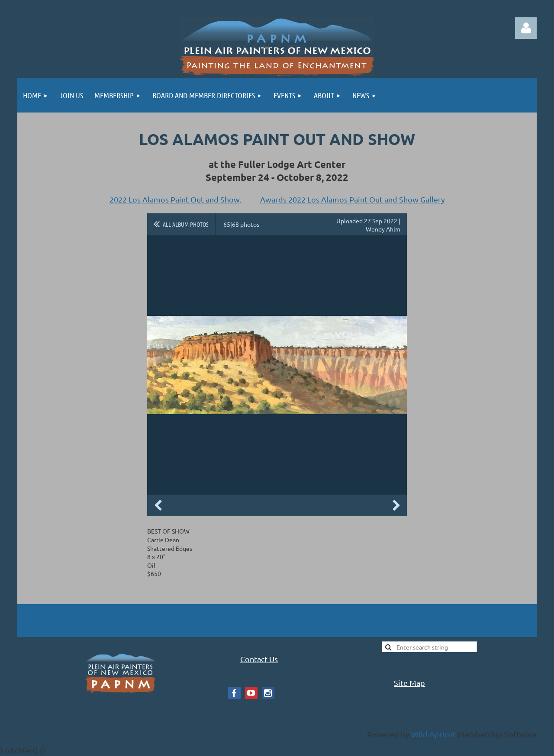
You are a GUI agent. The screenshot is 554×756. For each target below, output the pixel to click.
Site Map (409, 683)
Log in (526, 28)
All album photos (186, 224)
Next (396, 505)
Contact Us (259, 659)
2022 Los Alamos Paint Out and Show (174, 199)
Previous (158, 505)
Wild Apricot (433, 734)
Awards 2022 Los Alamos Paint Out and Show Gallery (353, 199)
